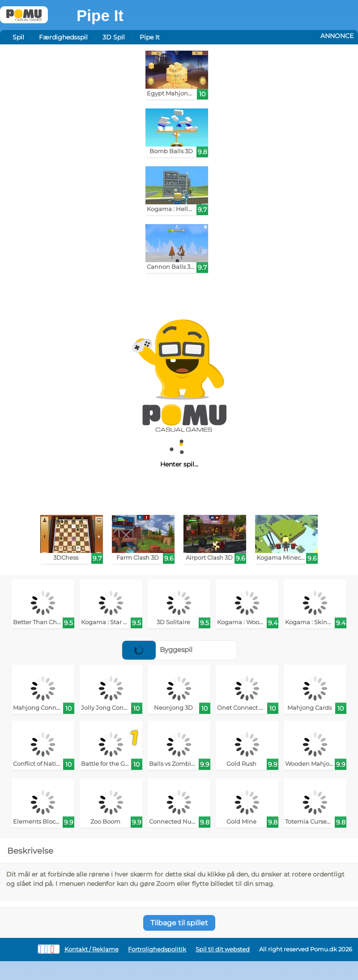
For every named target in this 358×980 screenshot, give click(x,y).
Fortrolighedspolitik (157, 949)
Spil (18, 37)
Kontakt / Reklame (92, 949)
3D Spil (114, 37)
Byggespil (157, 650)
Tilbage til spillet (179, 923)
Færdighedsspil (63, 37)
